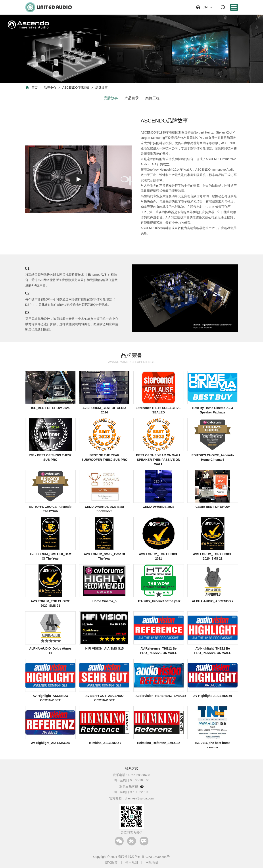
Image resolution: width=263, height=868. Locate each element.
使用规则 (132, 862)
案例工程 (152, 98)
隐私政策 (111, 862)
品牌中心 (50, 88)
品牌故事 (102, 88)
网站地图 (152, 862)
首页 (35, 88)
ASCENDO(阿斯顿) (76, 88)
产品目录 (132, 98)
